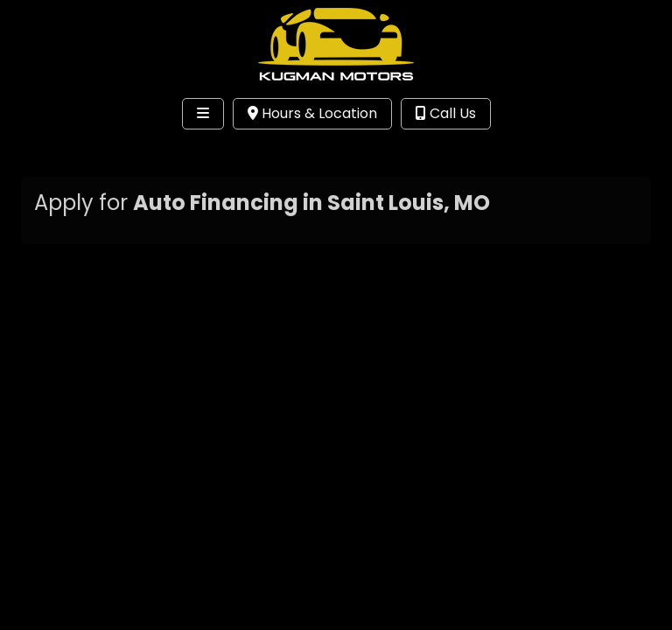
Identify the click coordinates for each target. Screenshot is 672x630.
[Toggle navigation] (203, 114)
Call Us (446, 113)
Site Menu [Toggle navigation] (68, 150)
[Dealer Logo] (336, 44)
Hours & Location (312, 113)
